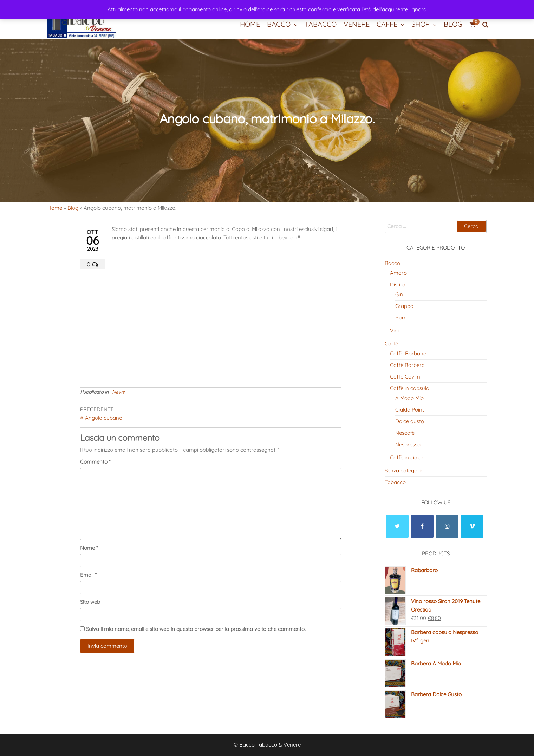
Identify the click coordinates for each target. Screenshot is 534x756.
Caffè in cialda (407, 457)
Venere (357, 24)
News (118, 392)
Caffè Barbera (407, 365)
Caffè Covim (405, 377)
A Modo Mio (409, 398)
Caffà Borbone (408, 353)
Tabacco (321, 24)
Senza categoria (404, 470)
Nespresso (408, 444)
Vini (394, 331)
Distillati (399, 285)
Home (250, 24)
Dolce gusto (410, 421)
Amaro (398, 273)
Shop (421, 24)
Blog (453, 24)
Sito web (90, 602)
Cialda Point (410, 410)
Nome (89, 548)
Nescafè (405, 433)
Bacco (279, 24)
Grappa (404, 306)
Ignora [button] (418, 9)
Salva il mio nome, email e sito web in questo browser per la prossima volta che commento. (196, 629)
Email (88, 575)
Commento (95, 462)
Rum (401, 318)
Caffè (387, 24)
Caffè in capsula (410, 388)
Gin (399, 294)
